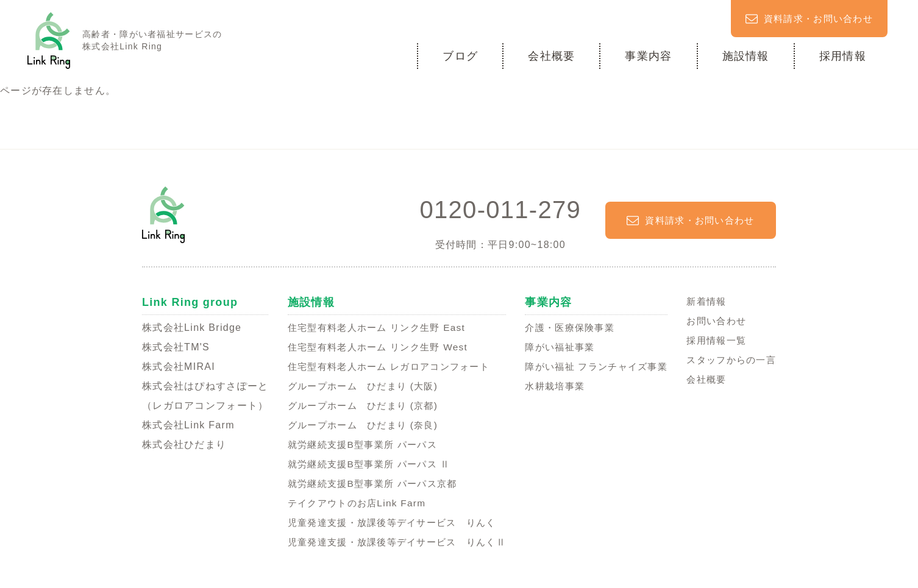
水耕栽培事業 (552, 385)
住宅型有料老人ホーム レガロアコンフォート (386, 366)
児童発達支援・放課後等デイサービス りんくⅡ (394, 541)
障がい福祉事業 (557, 346)
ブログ (460, 55)
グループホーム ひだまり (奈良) (358, 424)
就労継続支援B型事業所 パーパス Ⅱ (365, 463)
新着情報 (702, 301)
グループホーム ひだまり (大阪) (358, 385)
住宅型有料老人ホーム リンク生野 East (372, 327)
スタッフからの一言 (728, 359)
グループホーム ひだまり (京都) (358, 405)
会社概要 (551, 55)
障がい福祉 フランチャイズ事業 (596, 366)
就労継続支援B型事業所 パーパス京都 (368, 483)
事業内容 (648, 55)
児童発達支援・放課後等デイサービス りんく (389, 522)
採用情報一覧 (713, 340)
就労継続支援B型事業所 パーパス (358, 444)
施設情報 (746, 55)
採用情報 (843, 55)
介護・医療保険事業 (568, 327)
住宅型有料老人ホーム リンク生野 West (374, 346)
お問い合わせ (713, 320)
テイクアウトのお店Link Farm (351, 502)
